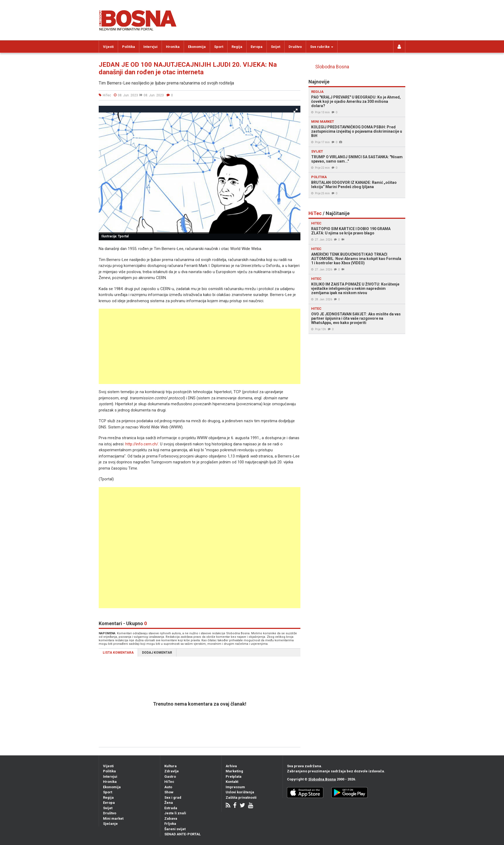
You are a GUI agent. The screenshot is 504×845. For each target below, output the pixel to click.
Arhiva (231, 766)
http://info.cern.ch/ (142, 444)
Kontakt (232, 782)
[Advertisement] (200, 346)
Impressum (235, 787)
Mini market (113, 818)
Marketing (234, 771)
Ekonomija (197, 47)
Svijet (276, 47)
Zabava (171, 818)
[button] (296, 111)
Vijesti (108, 47)
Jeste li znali (175, 813)
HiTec (169, 782)
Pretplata (234, 777)
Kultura (171, 766)
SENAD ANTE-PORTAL (182, 834)
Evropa (257, 47)
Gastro (170, 777)
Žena (169, 803)
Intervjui (150, 47)
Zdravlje (172, 771)
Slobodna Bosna (332, 67)
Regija (237, 47)
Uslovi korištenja (240, 792)
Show (169, 792)
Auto (168, 787)
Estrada (171, 808)
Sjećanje (110, 824)
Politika (129, 47)
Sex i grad (173, 798)
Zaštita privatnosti (241, 798)
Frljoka (170, 824)
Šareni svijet (175, 829)
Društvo (295, 47)
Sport (219, 47)
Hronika (173, 47)
